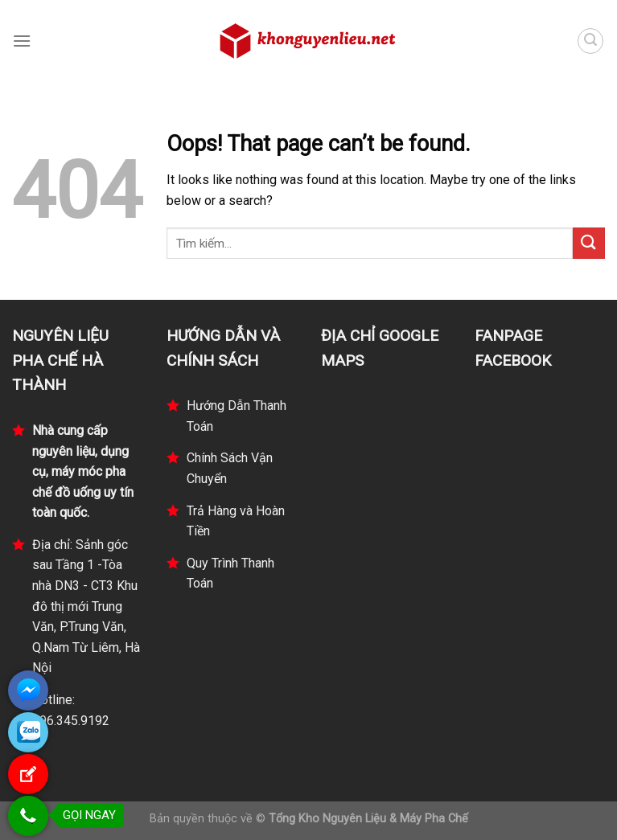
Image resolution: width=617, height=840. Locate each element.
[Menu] (22, 41)
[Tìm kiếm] (590, 41)
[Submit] (589, 243)
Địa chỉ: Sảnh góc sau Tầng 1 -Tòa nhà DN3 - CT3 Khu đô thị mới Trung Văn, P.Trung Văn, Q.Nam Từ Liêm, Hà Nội (86, 606)
